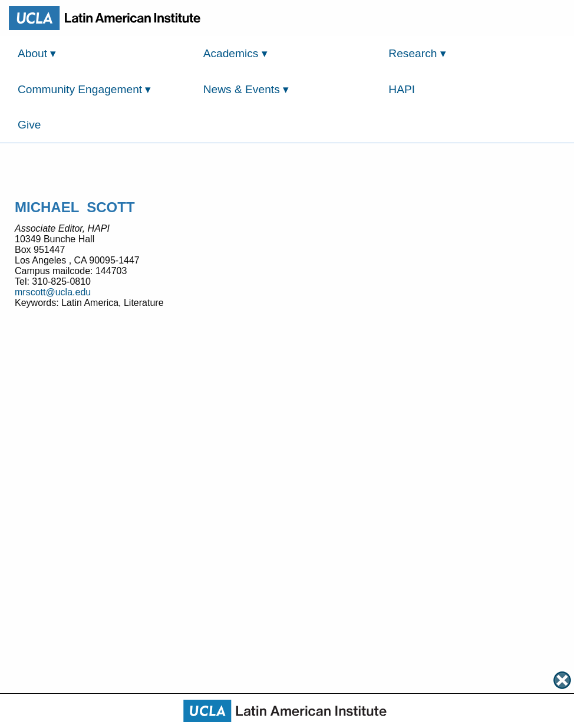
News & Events (246, 89)
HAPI (402, 89)
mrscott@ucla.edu (53, 292)
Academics (235, 53)
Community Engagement (85, 89)
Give (29, 125)
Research (417, 53)
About (37, 53)
